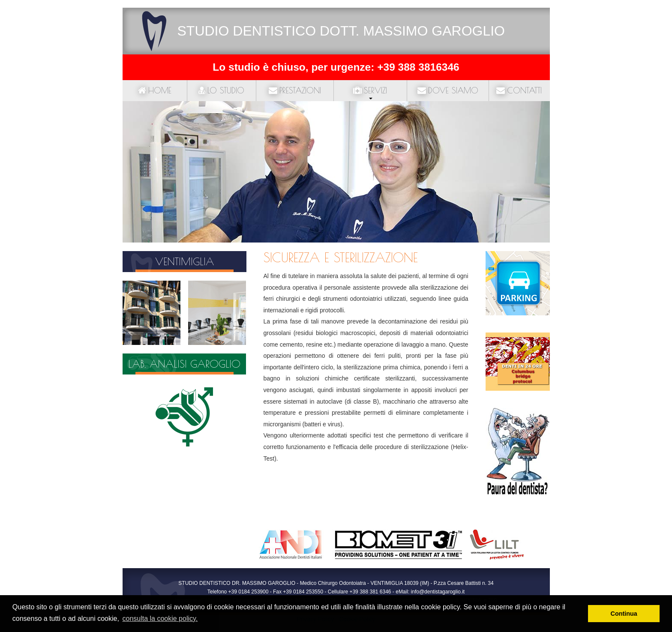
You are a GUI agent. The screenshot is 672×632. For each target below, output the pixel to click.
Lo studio (221, 90)
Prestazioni (295, 90)
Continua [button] (624, 614)
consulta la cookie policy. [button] (160, 619)
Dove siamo (448, 90)
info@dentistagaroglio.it (438, 592)
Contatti (519, 90)
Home (155, 90)
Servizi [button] (370, 90)
